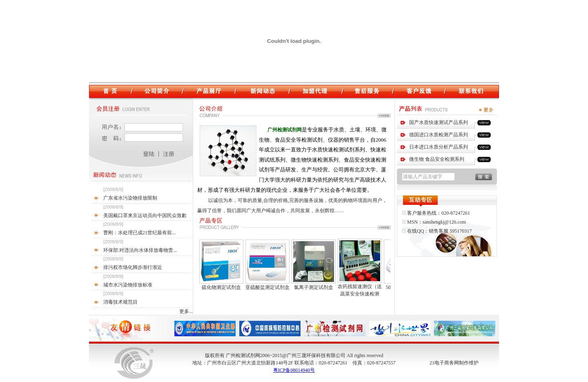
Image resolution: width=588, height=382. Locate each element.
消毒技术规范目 (120, 302)
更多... (186, 311)
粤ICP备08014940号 (294, 370)
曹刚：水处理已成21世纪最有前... (139, 233)
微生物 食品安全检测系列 (437, 159)
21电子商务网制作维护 (454, 363)
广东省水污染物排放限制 (130, 198)
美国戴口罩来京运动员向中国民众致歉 (145, 215)
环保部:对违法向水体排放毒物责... (140, 250)
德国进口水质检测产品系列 (439, 135)
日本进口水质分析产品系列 (439, 147)
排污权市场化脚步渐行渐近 (133, 267)
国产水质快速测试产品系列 (439, 122)
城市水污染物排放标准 (128, 285)
